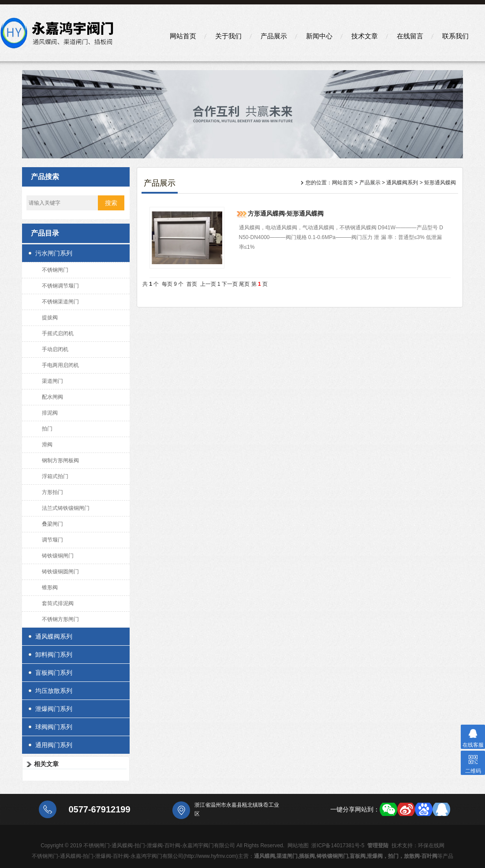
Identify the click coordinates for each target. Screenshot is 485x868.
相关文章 (46, 764)
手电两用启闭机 (60, 365)
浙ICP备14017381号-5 (338, 846)
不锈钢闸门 (55, 270)
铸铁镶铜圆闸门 (60, 572)
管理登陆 (378, 846)
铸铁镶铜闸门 (58, 556)
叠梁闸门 (52, 524)
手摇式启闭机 (58, 333)
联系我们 (455, 36)
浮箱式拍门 (55, 476)
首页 (192, 284)
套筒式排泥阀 (58, 603)
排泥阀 (50, 413)
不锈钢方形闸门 (60, 619)
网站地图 (298, 846)
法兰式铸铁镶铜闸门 (66, 508)
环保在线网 (431, 846)
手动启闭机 (55, 349)
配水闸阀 (52, 397)
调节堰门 (52, 540)
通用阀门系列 (54, 745)
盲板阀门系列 (54, 673)
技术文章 (365, 36)
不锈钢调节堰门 (60, 286)
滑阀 (47, 445)
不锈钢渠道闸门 (60, 302)
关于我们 (228, 36)
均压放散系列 (54, 691)
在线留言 (410, 36)
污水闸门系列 (54, 253)
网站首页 (183, 36)
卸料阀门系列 (54, 655)
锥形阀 (50, 587)
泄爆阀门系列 (54, 709)
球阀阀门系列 (54, 727)
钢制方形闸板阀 (60, 460)
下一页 (230, 284)
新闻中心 (319, 36)
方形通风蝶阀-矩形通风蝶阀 (286, 213)
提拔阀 (50, 318)
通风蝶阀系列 (54, 636)
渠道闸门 (52, 381)
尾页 (244, 284)
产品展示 (274, 36)
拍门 (47, 429)
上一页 (208, 284)
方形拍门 (52, 492)
